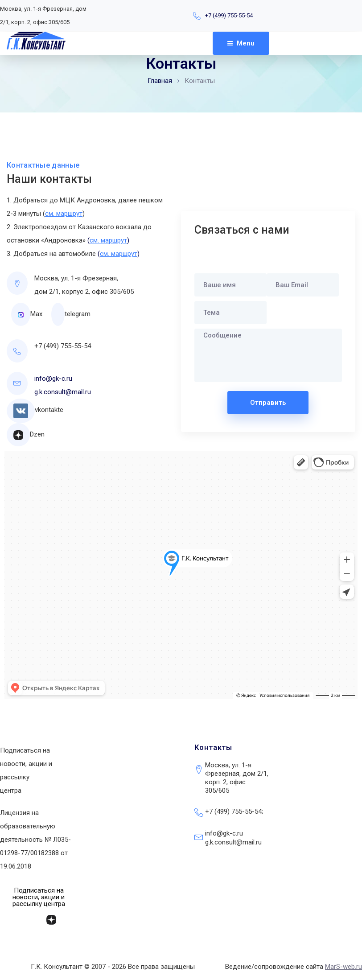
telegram (78, 314)
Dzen (37, 434)
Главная (160, 81)
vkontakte (49, 410)
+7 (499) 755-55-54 (229, 15)
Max (36, 314)
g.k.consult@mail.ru (63, 392)
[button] (39, 897)
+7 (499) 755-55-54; (234, 811)
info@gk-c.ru (53, 379)
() (108, 240)
